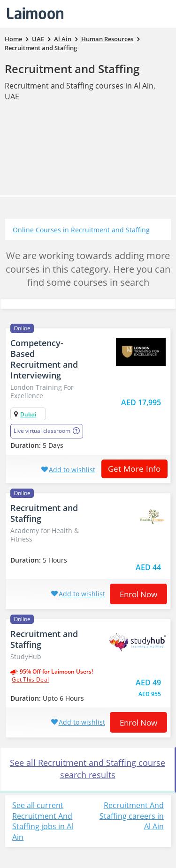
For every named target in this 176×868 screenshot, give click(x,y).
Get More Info (131, 469)
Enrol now (138, 594)
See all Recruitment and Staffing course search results (88, 769)
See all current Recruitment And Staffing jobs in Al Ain (43, 821)
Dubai (28, 414)
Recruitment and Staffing (72, 69)
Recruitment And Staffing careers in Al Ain (132, 816)
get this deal (30, 680)
